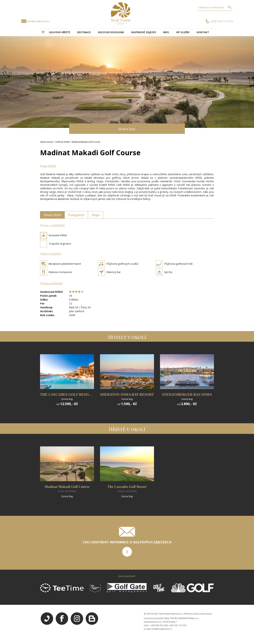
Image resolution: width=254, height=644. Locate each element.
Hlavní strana (47, 142)
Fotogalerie (76, 215)
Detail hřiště (52, 215)
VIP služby (183, 32)
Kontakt (203, 32)
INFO (166, 32)
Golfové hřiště (62, 142)
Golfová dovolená (111, 32)
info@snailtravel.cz (39, 21)
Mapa (96, 215)
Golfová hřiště (60, 32)
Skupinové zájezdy (144, 32)
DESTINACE (84, 32)
